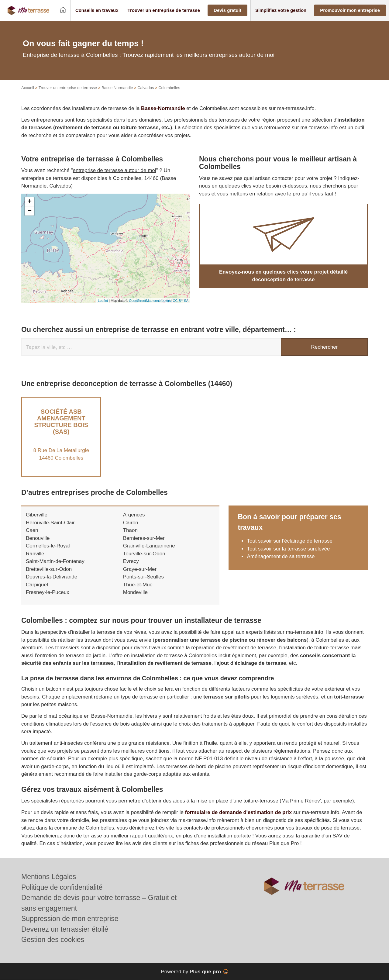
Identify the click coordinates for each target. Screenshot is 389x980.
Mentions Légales (49, 877)
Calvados (146, 88)
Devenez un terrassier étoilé (65, 929)
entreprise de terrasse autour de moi (115, 170)
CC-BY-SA (181, 301)
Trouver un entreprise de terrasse (68, 88)
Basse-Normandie (163, 108)
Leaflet (103, 301)
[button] (97, 10)
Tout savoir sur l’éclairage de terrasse (290, 541)
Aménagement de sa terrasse (281, 556)
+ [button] (30, 202)
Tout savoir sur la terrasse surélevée (288, 549)
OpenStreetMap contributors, (151, 301)
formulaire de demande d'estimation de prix (239, 812)
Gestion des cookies (53, 940)
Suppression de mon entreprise (70, 919)
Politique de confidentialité (62, 887)
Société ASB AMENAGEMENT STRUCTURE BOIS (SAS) (61, 422)
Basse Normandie (117, 88)
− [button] (30, 211)
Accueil (28, 88)
